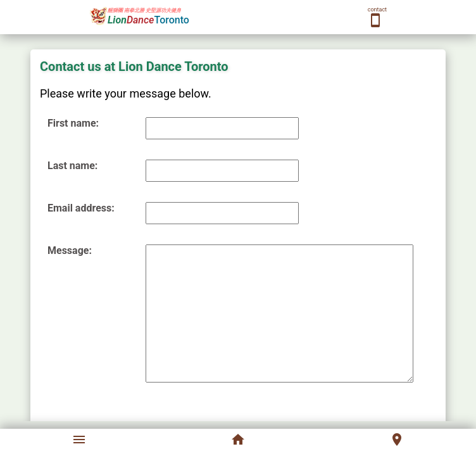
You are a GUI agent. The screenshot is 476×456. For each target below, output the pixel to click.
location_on (397, 440)
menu (79, 440)
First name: (73, 123)
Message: (70, 250)
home (238, 440)
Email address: (81, 208)
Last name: (72, 166)
